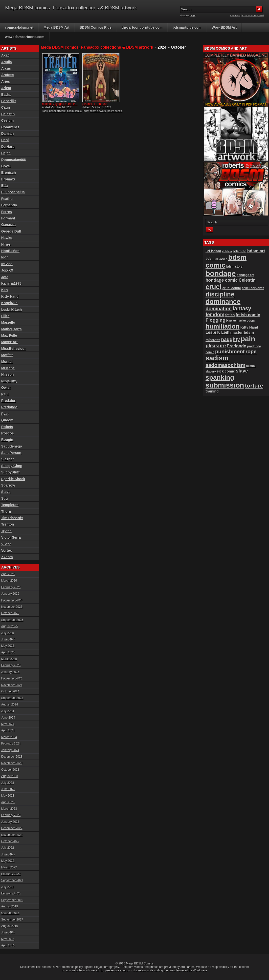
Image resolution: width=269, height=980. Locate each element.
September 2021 (12, 880)
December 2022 (12, 828)
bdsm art (256, 251)
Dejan (6, 153)
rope (251, 351)
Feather (8, 199)
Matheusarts (11, 329)
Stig (4, 498)
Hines (6, 244)
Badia (6, 95)
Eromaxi (8, 179)
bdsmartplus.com (187, 27)
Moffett (7, 355)
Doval (6, 166)
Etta (4, 186)
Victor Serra (11, 537)
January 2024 (10, 750)
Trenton (8, 524)
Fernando (9, 205)
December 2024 (12, 678)
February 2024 (11, 744)
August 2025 (10, 626)
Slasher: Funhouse (95, 104)
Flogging (215, 320)
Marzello (8, 322)
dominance (223, 302)
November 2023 (12, 763)
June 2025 (8, 639)
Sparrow (8, 485)
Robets (7, 427)
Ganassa (8, 225)
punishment (230, 351)
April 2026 (8, 574)
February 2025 (11, 665)
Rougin (7, 440)
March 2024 (9, 737)
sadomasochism (225, 365)
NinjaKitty (9, 381)
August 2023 (10, 776)
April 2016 (8, 945)
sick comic (226, 371)
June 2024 (8, 718)
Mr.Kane (8, 368)
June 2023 (8, 789)
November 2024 (12, 685)
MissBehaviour (14, 349)
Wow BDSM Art (224, 27)
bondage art (245, 275)
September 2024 (12, 698)
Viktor (6, 544)
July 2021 (8, 887)
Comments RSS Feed (253, 16)
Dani (5, 140)
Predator (8, 401)
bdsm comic (74, 111)
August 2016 (10, 926)
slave (242, 371)
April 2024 (8, 730)
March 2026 (9, 581)
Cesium (8, 120)
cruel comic (232, 288)
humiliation (222, 326)
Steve (6, 492)
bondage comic (222, 280)
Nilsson (8, 374)
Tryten (6, 531)
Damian (8, 134)
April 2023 (8, 802)
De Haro (8, 147)
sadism (217, 358)
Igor (4, 257)
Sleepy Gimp (12, 466)
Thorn (6, 511)
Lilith (5, 316)
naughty (230, 339)
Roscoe (8, 433)
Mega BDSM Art (56, 27)
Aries (6, 81)
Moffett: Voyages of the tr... (60, 104)
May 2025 (8, 646)
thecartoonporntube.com (142, 27)
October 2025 (10, 613)
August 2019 (10, 906)
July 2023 (8, 783)
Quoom (7, 420)
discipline (220, 294)
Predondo (9, 407)
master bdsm (242, 332)
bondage (221, 273)
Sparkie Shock (13, 479)
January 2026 (10, 594)
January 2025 (10, 672)
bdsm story (234, 267)
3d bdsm (213, 251)
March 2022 (9, 867)
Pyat (5, 414)
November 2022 (12, 835)
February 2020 (11, 893)
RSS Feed (235, 16)
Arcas (6, 68)
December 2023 (12, 757)
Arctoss (8, 75)
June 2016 (8, 932)
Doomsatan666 (14, 160)
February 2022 (11, 874)
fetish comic (248, 315)
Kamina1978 (11, 283)
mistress (213, 340)
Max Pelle (9, 335)
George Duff (11, 231)
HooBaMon (10, 251)
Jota (5, 277)
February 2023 (11, 815)
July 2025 (8, 633)
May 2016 (8, 939)
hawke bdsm (246, 321)
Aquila (7, 62)
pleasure (216, 346)
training (212, 391)
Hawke (7, 238)
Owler (6, 388)
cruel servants (253, 288)
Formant (8, 218)
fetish (230, 315)
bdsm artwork (57, 111)
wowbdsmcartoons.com (25, 37)
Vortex (7, 550)
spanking (220, 377)
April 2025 (8, 652)
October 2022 (10, 841)
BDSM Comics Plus (96, 27)
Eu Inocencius (13, 192)
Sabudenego (12, 446)
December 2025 (12, 600)
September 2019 (12, 900)
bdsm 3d (239, 251)
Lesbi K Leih (11, 310)
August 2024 (10, 705)
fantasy (242, 309)
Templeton (10, 505)
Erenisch (9, 173)
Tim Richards (12, 518)
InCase (7, 264)
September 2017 (12, 920)
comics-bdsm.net (19, 27)
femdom (215, 314)
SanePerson (11, 453)
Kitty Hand (10, 296)
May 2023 (8, 796)
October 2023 (10, 770)
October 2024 (10, 691)
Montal (7, 362)
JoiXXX (7, 270)
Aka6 (5, 55)
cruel (213, 287)
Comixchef (10, 127)
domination (219, 309)
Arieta (6, 88)
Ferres (7, 212)
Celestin (8, 114)
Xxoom (7, 557)
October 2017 (10, 913)
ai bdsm (227, 251)
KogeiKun (9, 303)
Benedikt (9, 101)
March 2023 (9, 809)
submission (225, 385)
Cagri (6, 107)
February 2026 (11, 587)
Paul (5, 394)
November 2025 (12, 607)
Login (193, 16)
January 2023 (10, 822)
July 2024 (8, 711)
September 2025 (12, 620)
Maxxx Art (9, 342)
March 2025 (9, 659)
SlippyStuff (10, 472)
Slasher (8, 459)
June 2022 (8, 854)
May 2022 (8, 861)
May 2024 (8, 724)
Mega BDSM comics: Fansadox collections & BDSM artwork (71, 8)
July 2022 (8, 848)
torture (254, 386)
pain (248, 339)
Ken (4, 290)
